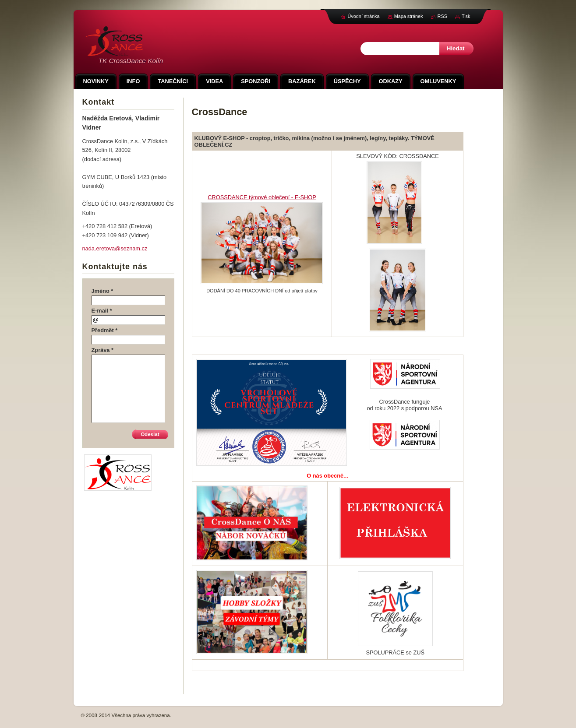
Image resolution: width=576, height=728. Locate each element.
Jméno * (102, 291)
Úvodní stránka (363, 16)
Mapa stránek (409, 16)
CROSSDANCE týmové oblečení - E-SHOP (262, 197)
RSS (442, 16)
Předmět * (105, 330)
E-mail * (102, 311)
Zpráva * (103, 350)
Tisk (466, 16)
